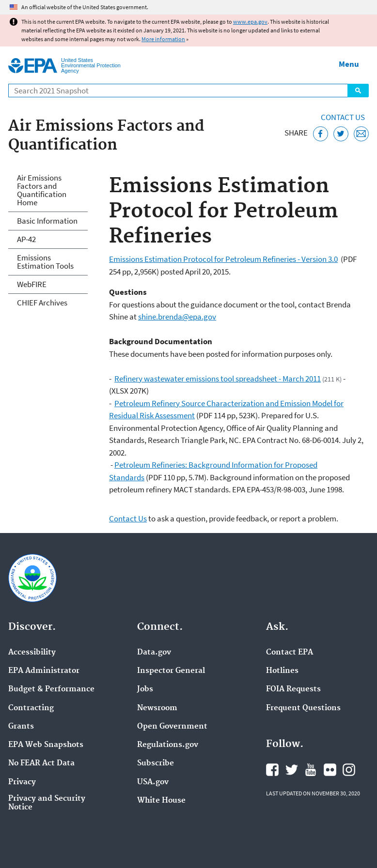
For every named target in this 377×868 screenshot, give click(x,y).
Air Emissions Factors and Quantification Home (42, 190)
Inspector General (171, 671)
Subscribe (156, 763)
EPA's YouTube (311, 770)
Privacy (22, 782)
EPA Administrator (44, 671)
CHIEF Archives (42, 303)
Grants (21, 727)
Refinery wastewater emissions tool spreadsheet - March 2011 (218, 379)
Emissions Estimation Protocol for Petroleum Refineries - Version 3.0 (223, 259)
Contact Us (343, 117)
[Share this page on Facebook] (321, 134)
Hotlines (282, 671)
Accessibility (32, 653)
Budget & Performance (51, 689)
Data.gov (154, 653)
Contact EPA (290, 653)
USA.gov (153, 782)
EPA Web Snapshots (46, 745)
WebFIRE (32, 284)
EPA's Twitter (292, 770)
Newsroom (157, 708)
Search (358, 91)
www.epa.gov (250, 22)
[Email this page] (361, 134)
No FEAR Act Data (41, 763)
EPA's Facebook (272, 770)
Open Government (172, 727)
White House (161, 801)
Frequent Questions (303, 708)
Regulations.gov (168, 745)
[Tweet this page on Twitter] (341, 134)
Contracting (31, 708)
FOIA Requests (293, 689)
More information (163, 39)
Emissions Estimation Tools (45, 262)
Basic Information (47, 221)
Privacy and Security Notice (47, 803)
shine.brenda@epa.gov (177, 317)
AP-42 (26, 239)
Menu (349, 64)
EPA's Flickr (330, 770)
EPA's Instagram (349, 770)
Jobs (145, 689)
